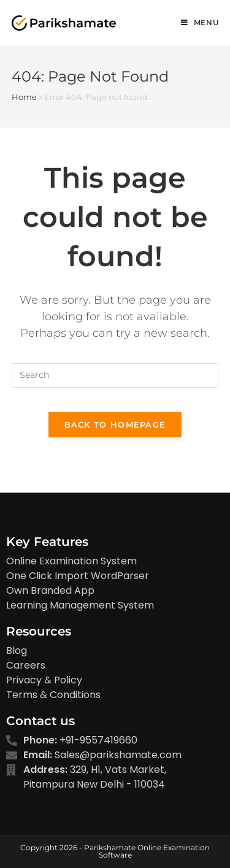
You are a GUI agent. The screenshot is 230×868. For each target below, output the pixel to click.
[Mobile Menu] (200, 23)
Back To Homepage (115, 424)
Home (24, 97)
